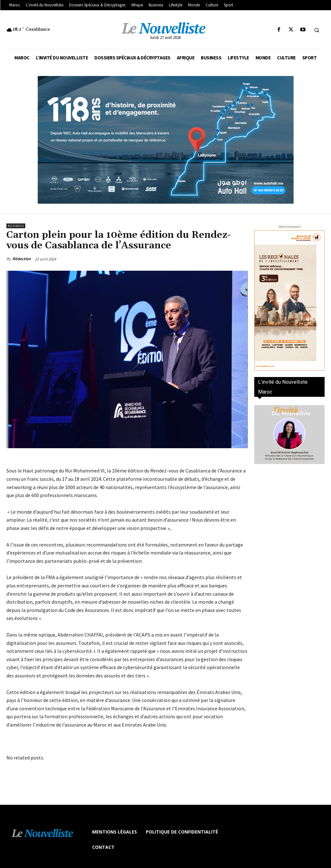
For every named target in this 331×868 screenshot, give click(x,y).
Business (16, 226)
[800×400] (165, 140)
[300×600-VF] (289, 300)
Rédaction (22, 259)
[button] (317, 30)
